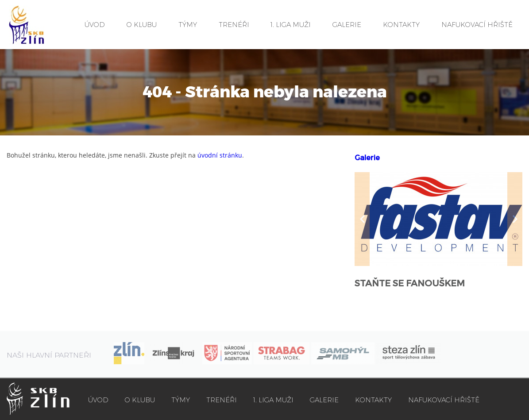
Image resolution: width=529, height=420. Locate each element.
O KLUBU (142, 25)
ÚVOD (95, 25)
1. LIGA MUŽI (291, 25)
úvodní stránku (220, 155)
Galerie (367, 158)
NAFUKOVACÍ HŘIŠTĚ (477, 25)
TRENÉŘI (234, 25)
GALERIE (347, 25)
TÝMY (188, 25)
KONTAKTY (401, 25)
